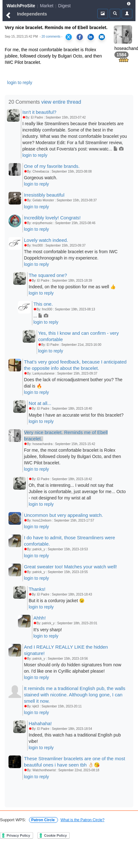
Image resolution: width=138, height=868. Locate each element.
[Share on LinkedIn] (91, 37)
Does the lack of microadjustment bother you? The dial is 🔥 (73, 383)
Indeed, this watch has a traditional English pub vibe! (75, 738)
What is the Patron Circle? (82, 820)
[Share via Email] (102, 37)
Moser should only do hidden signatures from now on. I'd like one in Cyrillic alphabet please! (73, 668)
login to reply (20, 83)
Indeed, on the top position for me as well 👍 (72, 287)
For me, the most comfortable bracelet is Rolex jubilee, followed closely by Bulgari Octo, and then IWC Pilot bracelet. (72, 456)
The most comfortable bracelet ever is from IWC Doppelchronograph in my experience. (71, 255)
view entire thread (61, 102)
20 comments (51, 37)
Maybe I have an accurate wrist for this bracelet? (76, 415)
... (41, 316)
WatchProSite (21, 6)
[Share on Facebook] (80, 37)
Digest (65, 6)
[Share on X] (69, 37)
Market (47, 6)
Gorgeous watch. (41, 178)
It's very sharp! (48, 630)
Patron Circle (43, 820)
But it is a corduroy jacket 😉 (57, 601)
